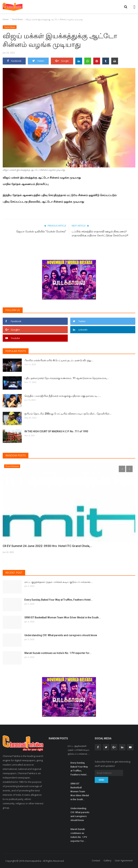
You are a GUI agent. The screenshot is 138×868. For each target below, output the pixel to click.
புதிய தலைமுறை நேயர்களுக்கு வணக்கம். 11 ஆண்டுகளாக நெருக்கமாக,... (67, 378)
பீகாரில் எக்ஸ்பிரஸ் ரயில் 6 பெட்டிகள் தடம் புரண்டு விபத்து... (59, 360)
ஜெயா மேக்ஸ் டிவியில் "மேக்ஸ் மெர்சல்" (41, 231)
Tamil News (17, 19)
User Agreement (124, 860)
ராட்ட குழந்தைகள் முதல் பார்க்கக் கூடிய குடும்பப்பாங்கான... (58, 582)
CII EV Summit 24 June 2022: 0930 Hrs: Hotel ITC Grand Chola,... (44, 546)
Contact (96, 860)
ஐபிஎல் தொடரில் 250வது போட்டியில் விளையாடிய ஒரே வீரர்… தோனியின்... (68, 414)
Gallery (107, 860)
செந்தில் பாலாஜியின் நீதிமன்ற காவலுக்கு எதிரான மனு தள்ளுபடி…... (63, 396)
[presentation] (122, 469)
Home (6, 19)
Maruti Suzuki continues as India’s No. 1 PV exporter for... (58, 653)
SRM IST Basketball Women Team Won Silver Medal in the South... (63, 617)
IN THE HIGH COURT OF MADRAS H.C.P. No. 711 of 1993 (56, 431)
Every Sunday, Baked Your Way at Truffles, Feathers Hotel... (59, 600)
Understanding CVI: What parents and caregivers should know (61, 635)
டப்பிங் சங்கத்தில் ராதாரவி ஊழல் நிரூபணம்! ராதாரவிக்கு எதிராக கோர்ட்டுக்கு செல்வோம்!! (100, 233)
